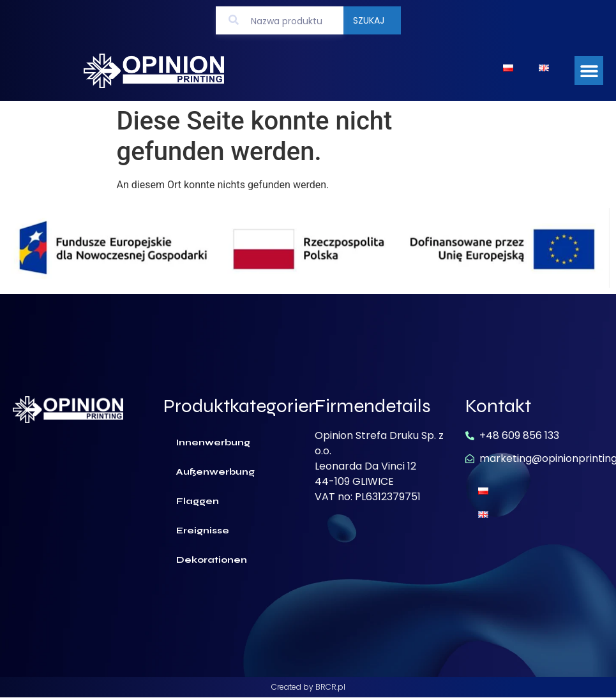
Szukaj (369, 20)
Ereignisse (203, 531)
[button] (589, 71)
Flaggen (198, 501)
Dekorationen (212, 560)
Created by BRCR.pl (308, 687)
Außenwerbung (215, 472)
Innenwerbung (213, 442)
